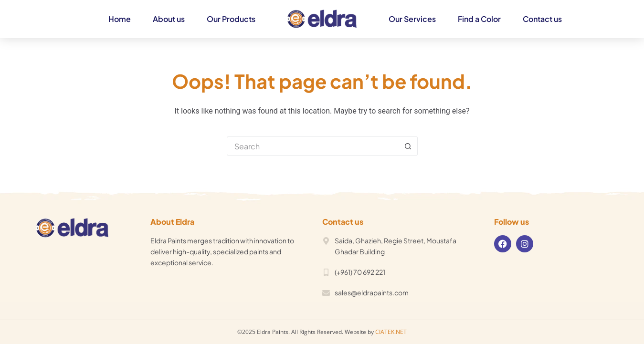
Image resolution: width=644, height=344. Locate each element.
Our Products (231, 19)
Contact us (542, 19)
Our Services (412, 19)
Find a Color (479, 19)
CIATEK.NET (391, 332)
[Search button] (408, 146)
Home (120, 19)
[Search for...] (313, 146)
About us (169, 19)
